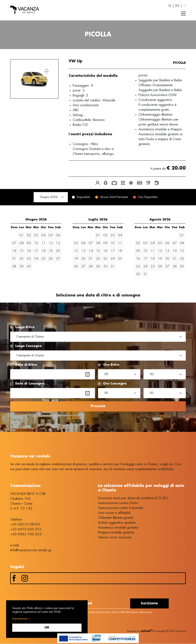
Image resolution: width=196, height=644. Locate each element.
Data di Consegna (30, 384)
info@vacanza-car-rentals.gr (31, 550)
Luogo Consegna (29, 346)
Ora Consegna (115, 384)
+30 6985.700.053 (26, 534)
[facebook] (14, 578)
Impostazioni (21, 619)
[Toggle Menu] (183, 13)
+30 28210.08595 (25, 525)
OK (47, 628)
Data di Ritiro (26, 365)
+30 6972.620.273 (26, 530)
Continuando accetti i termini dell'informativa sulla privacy (118, 612)
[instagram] (25, 578)
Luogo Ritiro (25, 327)
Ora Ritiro (111, 365)
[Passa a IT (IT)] (185, 6)
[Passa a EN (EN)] (177, 6)
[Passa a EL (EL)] (170, 6)
